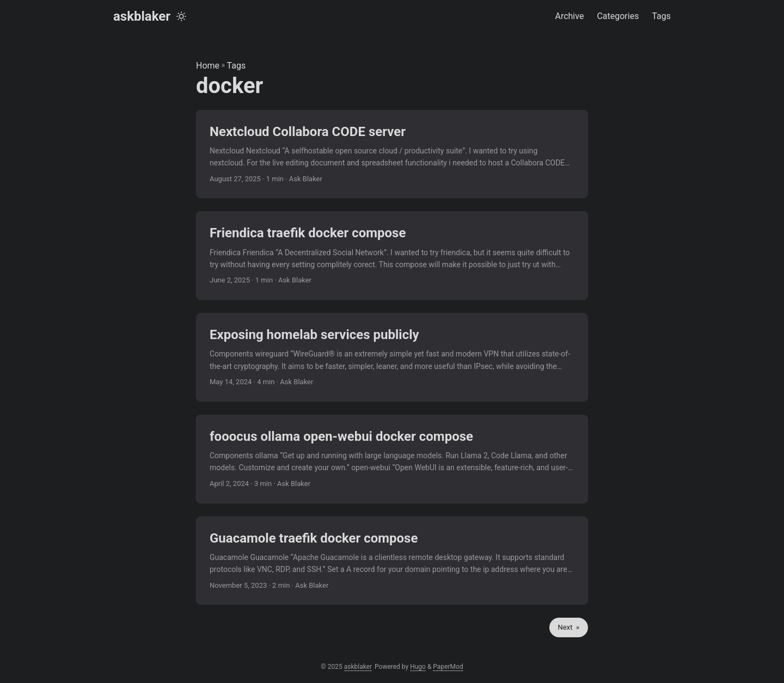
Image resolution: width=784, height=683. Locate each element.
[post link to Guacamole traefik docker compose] (392, 561)
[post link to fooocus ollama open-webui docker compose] (392, 459)
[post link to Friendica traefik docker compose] (392, 256)
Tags (237, 66)
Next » (569, 627)
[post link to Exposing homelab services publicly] (392, 357)
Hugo (418, 667)
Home (208, 66)
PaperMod (448, 667)
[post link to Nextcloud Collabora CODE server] (392, 154)
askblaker (142, 16)
